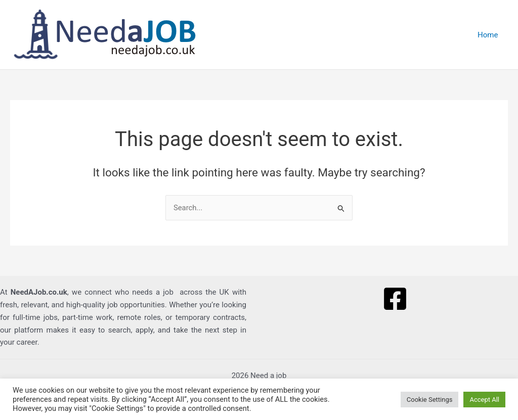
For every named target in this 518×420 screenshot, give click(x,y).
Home (490, 35)
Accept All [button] (484, 400)
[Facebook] (395, 299)
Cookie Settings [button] (430, 400)
